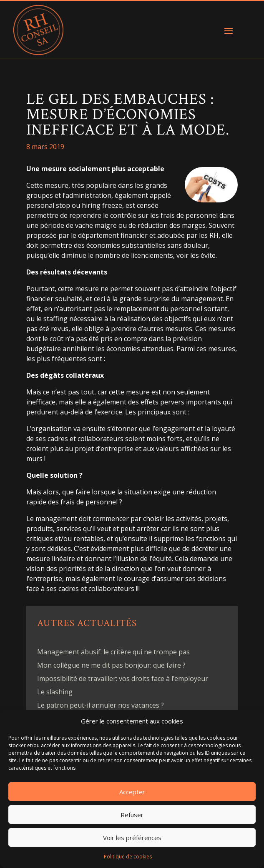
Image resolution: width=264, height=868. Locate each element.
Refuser (132, 815)
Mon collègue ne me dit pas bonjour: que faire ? (111, 665)
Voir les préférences (132, 838)
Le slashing (55, 692)
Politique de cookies (128, 857)
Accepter (132, 792)
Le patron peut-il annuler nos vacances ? (101, 705)
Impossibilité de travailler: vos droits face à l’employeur (123, 678)
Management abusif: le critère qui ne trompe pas (113, 652)
